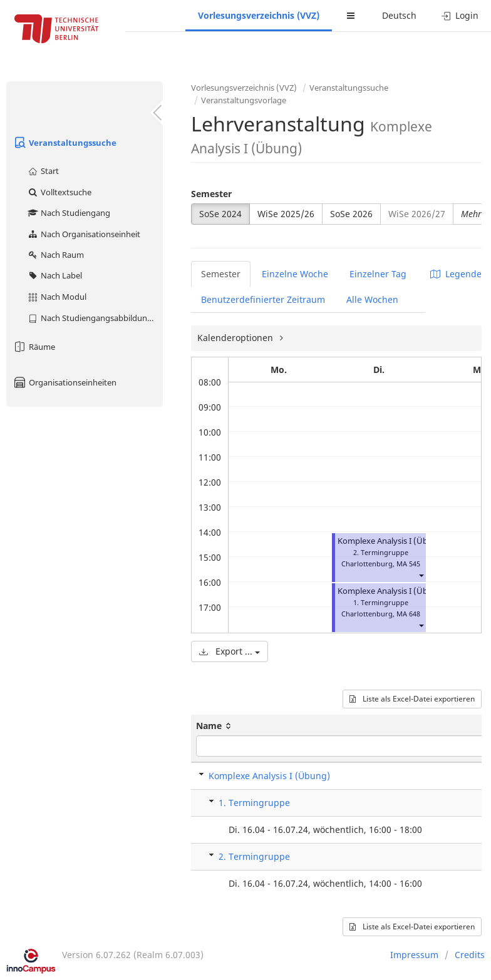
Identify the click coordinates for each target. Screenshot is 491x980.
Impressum (414, 955)
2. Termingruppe (254, 856)
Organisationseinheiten (65, 382)
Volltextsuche (59, 192)
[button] (421, 575)
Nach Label (54, 275)
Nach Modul (57, 297)
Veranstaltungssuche (65, 143)
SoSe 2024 (220, 214)
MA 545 (408, 564)
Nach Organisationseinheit (84, 234)
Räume (34, 347)
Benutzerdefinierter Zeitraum (263, 299)
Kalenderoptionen (236, 338)
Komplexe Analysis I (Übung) (392, 541)
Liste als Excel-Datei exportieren (412, 699)
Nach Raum (55, 255)
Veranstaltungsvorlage (244, 100)
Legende (456, 274)
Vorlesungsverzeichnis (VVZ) (259, 15)
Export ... (230, 651)
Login (460, 15)
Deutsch (399, 15)
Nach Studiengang (69, 213)
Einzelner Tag (378, 274)
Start (43, 171)
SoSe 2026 (351, 214)
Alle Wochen (372, 299)
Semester (211, 194)
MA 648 (408, 614)
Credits (470, 955)
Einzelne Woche (295, 274)
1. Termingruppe (254, 803)
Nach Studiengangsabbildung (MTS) (95, 318)
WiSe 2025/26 (286, 214)
